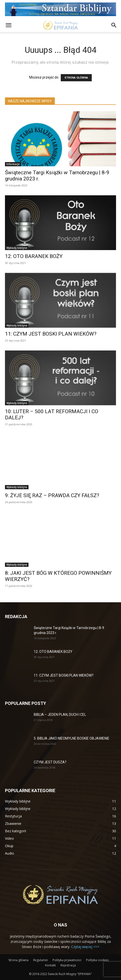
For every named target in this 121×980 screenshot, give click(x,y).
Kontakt (50, 965)
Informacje (13, 164)
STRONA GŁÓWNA (76, 78)
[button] (8, 25)
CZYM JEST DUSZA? (50, 762)
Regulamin (41, 960)
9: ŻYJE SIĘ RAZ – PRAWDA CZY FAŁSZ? (52, 495)
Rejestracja (68, 965)
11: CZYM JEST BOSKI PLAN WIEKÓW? (51, 334)
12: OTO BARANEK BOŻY (34, 256)
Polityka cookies (97, 960)
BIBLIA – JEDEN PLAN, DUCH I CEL (60, 715)
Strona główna (18, 960)
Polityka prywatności (67, 960)
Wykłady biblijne (17, 248)
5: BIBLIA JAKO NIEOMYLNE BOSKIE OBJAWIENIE (72, 738)
